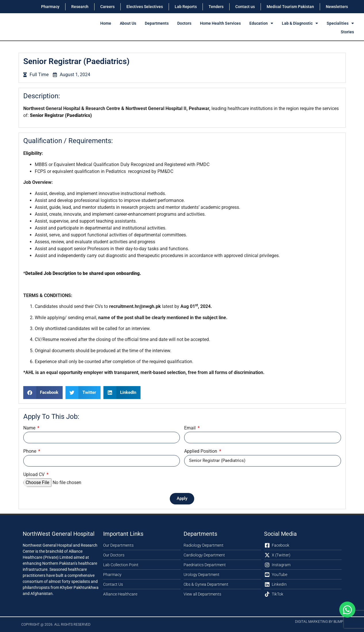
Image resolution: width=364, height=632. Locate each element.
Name (30, 428)
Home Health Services (220, 23)
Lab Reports (186, 7)
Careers (107, 7)
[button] (43, 393)
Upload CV (34, 475)
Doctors (184, 23)
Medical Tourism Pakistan (290, 7)
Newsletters (337, 7)
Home (106, 23)
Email (190, 428)
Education (261, 23)
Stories (347, 32)
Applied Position (201, 451)
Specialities (340, 23)
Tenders (216, 7)
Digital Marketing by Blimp (319, 622)
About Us (128, 23)
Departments (157, 23)
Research (80, 7)
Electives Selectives (145, 7)
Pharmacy (50, 7)
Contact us (245, 7)
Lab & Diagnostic (300, 23)
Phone (30, 451)
